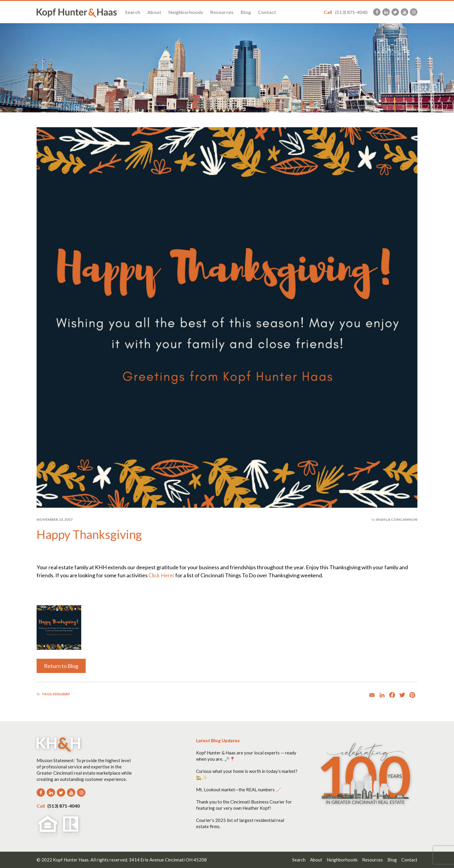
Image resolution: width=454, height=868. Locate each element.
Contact (267, 12)
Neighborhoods (186, 12)
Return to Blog (61, 666)
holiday (61, 694)
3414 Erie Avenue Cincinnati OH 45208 (168, 860)
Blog (246, 12)
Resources (222, 12)
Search (133, 12)
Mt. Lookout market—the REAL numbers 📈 (239, 790)
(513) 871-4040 (346, 12)
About (154, 12)
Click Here (161, 575)
